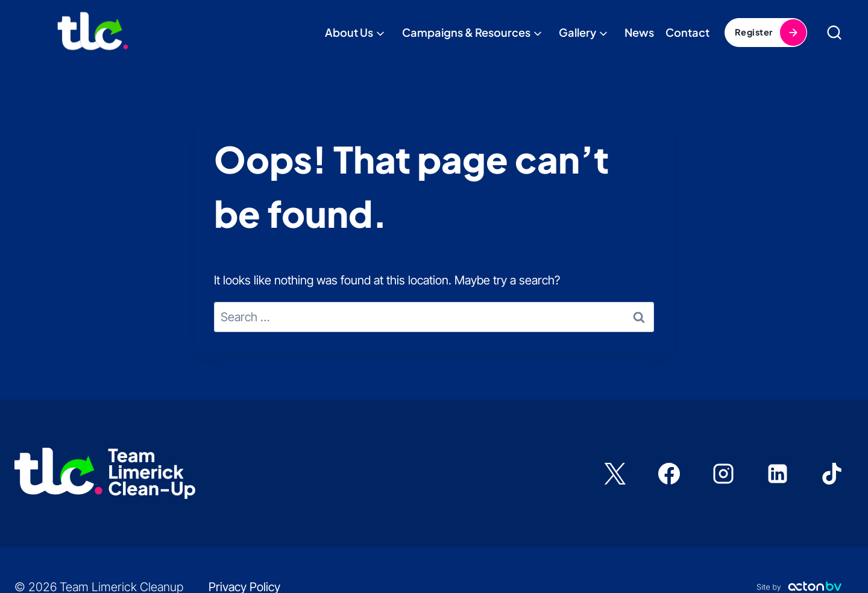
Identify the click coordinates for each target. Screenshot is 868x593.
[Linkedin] (778, 474)
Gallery (577, 32)
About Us (349, 32)
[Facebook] (669, 474)
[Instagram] (723, 474)
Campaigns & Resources (466, 32)
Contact (687, 32)
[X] (615, 474)
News (639, 32)
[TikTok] (832, 474)
